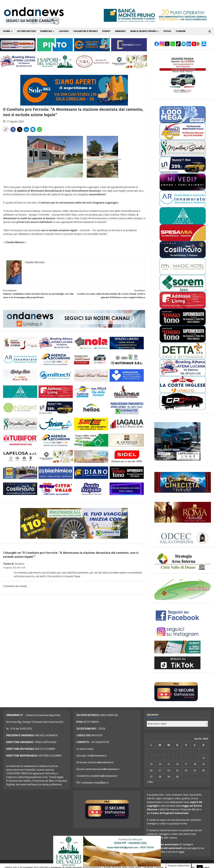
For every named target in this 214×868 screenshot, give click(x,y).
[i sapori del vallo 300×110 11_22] (55, 61)
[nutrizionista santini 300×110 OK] (20, 424)
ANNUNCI (120, 31)
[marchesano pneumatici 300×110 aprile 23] (127, 408)
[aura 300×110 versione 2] (20, 392)
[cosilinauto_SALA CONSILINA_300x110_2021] (20, 489)
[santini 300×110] (91, 424)
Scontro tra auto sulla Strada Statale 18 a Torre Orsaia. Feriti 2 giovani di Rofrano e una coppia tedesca (110, 294)
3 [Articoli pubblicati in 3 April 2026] (186, 752)
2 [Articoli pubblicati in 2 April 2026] (177, 752)
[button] (6, 129)
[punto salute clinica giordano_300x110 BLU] (127, 375)
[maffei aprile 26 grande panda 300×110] (91, 359)
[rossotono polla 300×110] (127, 472)
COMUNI (181, 31)
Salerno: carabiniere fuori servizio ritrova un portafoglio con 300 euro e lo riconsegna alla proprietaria (39, 294)
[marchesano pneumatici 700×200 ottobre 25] (74, 523)
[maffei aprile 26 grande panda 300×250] (183, 75)
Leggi (206, 864)
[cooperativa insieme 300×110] (20, 408)
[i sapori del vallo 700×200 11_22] (107, 851)
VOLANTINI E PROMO (85, 31)
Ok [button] (200, 864)
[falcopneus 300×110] (127, 392)
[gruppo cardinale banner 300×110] (18, 45)
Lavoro (64, 31)
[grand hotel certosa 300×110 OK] (91, 375)
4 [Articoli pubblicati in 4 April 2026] (195, 752)
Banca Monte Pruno (143, 31)
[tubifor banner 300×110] (20, 440)
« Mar (150, 782)
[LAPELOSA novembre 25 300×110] (20, 456)
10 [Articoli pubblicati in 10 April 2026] (186, 758)
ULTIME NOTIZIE (26, 31)
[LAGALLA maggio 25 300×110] (127, 424)
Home (7, 31)
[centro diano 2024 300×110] (91, 472)
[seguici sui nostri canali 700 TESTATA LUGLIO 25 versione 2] (32, 21)
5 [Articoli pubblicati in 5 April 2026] (203, 752)
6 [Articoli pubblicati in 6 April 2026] (151, 758)
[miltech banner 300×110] (56, 375)
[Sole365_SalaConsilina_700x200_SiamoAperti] (74, 90)
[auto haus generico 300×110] (127, 359)
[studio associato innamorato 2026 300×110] (20, 359)
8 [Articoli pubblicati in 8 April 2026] (169, 758)
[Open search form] (210, 31)
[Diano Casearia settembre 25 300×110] (129, 61)
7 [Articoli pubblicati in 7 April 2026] (160, 758)
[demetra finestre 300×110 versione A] (129, 45)
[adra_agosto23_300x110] (91, 456)
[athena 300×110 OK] (20, 343)
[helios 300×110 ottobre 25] (91, 408)
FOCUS (167, 31)
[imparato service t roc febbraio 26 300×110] (56, 408)
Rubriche (46, 31)
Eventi (106, 31)
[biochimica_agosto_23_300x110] (56, 472)
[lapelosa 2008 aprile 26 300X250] (177, 441)
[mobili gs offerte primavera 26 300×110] (20, 375)
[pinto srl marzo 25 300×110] (55, 45)
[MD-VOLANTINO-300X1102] (20, 472)
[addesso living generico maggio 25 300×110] (56, 392)
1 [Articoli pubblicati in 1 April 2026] (169, 752)
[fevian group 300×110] (56, 424)
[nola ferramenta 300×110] (91, 343)
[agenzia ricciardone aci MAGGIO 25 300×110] (56, 359)
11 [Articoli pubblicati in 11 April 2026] (195, 758)
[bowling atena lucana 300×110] (18, 61)
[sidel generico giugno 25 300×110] (127, 456)
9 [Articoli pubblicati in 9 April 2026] (177, 758)
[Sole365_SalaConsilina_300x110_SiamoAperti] (92, 45)
